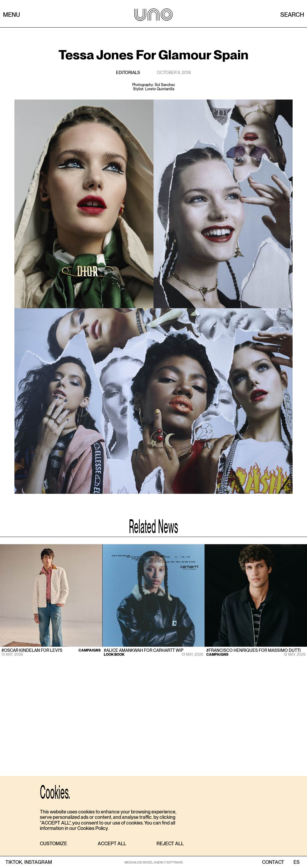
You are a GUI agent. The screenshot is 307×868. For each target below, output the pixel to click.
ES (296, 862)
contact (273, 862)
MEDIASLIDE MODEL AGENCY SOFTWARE (154, 862)
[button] (54, 844)
